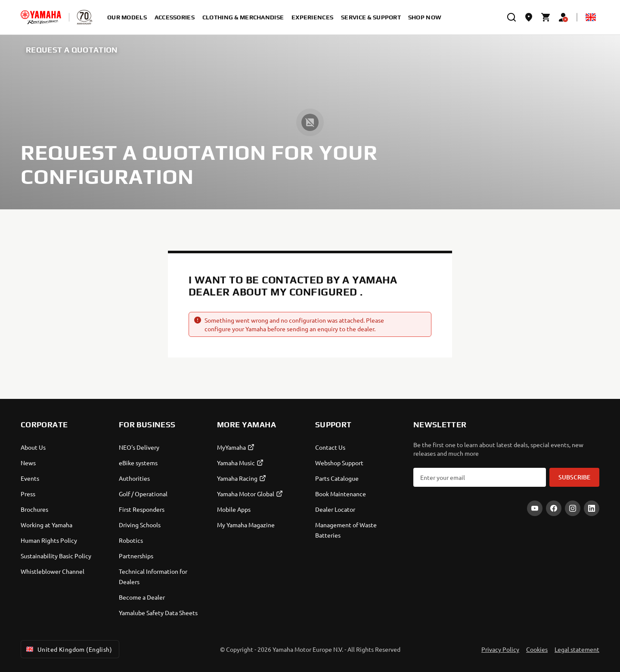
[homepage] (41, 17)
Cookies (537, 649)
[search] (512, 17)
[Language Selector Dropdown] (591, 17)
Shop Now (425, 17)
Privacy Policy (500, 649)
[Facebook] (554, 508)
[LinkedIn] (592, 508)
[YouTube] (535, 508)
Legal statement (577, 649)
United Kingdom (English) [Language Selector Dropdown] (68, 649)
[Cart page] (546, 17)
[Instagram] (573, 508)
